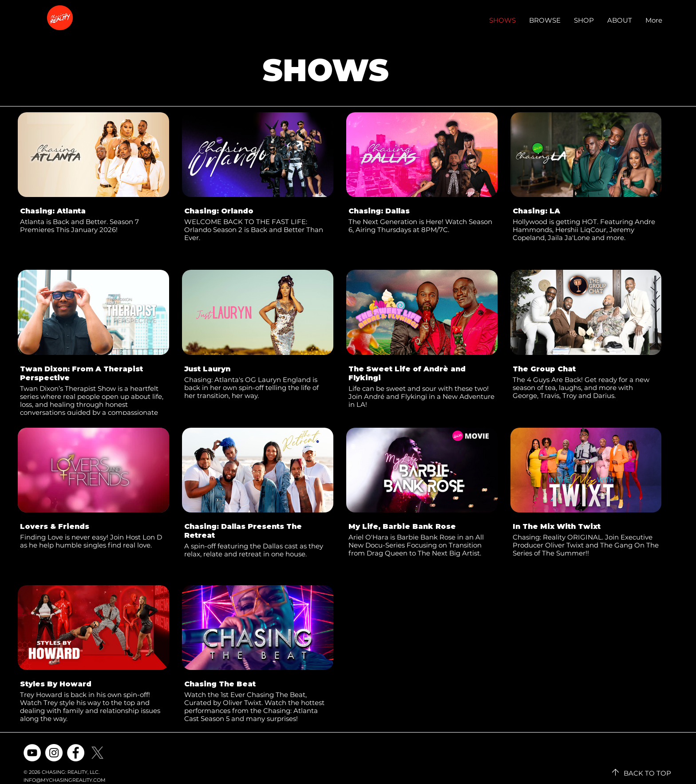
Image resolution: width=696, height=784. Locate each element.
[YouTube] (32, 753)
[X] (97, 753)
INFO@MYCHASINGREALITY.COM (65, 780)
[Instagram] (54, 753)
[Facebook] (76, 753)
